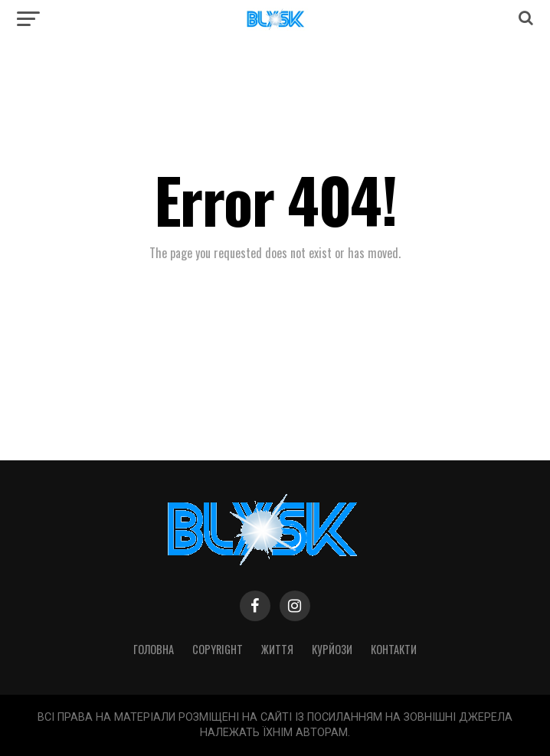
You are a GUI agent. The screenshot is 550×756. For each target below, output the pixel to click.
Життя (277, 649)
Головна (154, 649)
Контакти (394, 649)
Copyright (218, 649)
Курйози (332, 649)
